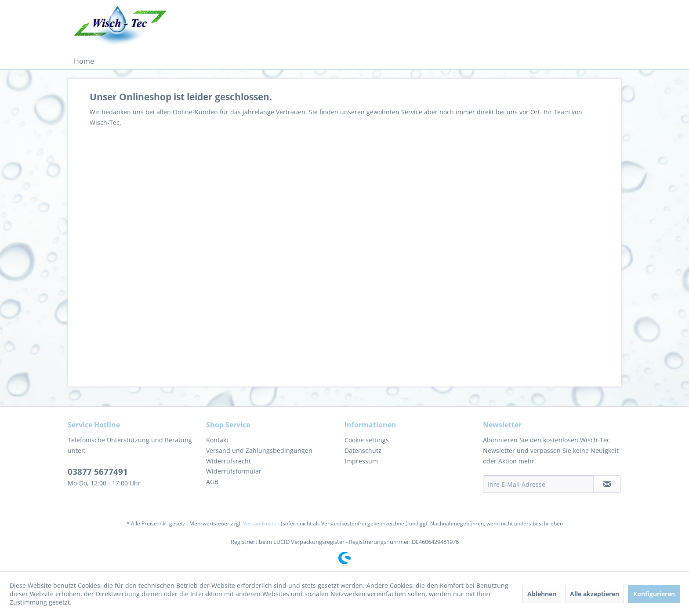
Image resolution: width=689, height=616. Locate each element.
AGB (212, 482)
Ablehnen (542, 594)
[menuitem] (84, 61)
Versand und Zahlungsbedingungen (259, 450)
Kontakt (217, 440)
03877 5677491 (98, 472)
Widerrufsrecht (228, 461)
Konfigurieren (654, 594)
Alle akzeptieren (595, 594)
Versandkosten (261, 523)
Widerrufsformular (234, 471)
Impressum (361, 461)
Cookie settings (367, 440)
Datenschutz (363, 450)
